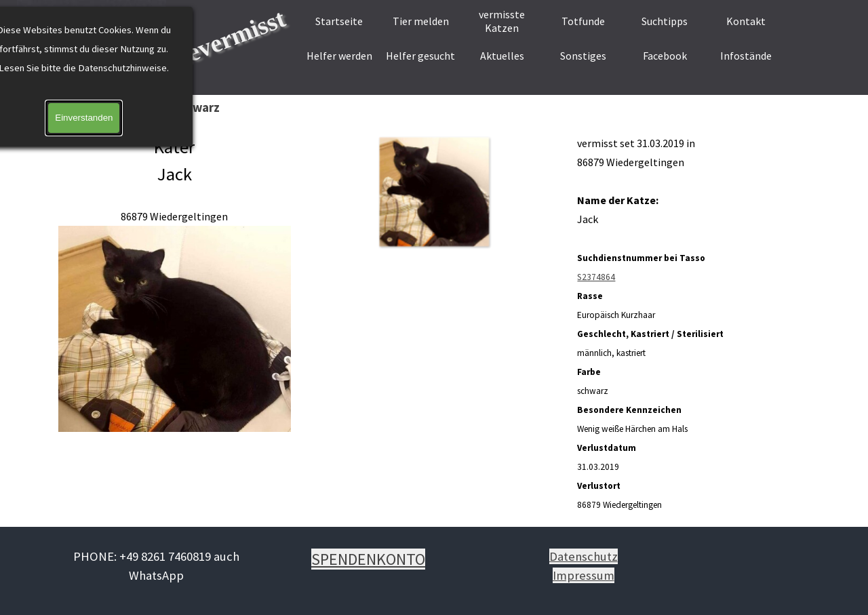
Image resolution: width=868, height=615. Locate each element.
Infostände (746, 56)
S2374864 (596, 277)
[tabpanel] (175, 284)
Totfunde (583, 21)
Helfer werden (339, 56)
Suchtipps (665, 21)
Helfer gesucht (420, 56)
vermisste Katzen (502, 21)
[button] (434, 192)
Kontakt (746, 21)
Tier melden (421, 21)
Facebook (665, 56)
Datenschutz (584, 556)
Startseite (339, 21)
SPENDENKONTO (368, 559)
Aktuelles (502, 56)
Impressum (584, 575)
